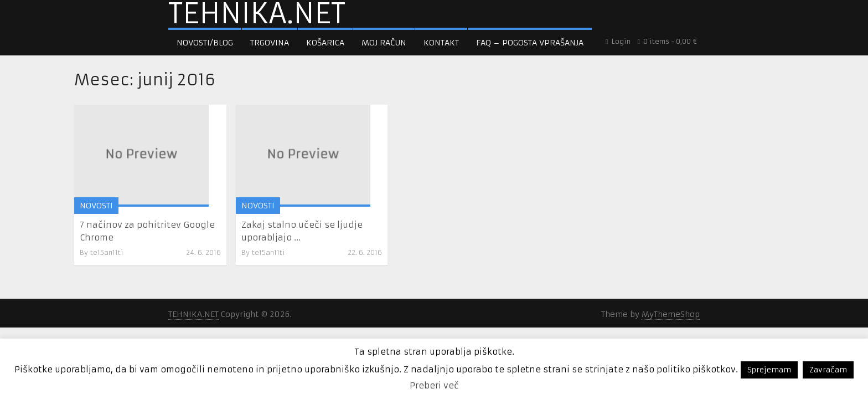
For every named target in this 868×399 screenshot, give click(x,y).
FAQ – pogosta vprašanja (530, 43)
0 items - (667, 41)
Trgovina (270, 43)
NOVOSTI (96, 204)
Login (619, 41)
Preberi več (434, 385)
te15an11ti (107, 251)
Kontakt (441, 43)
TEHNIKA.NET (257, 14)
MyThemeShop (671, 313)
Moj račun (384, 43)
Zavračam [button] (828, 370)
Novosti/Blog (205, 43)
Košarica (325, 43)
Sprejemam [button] (769, 370)
